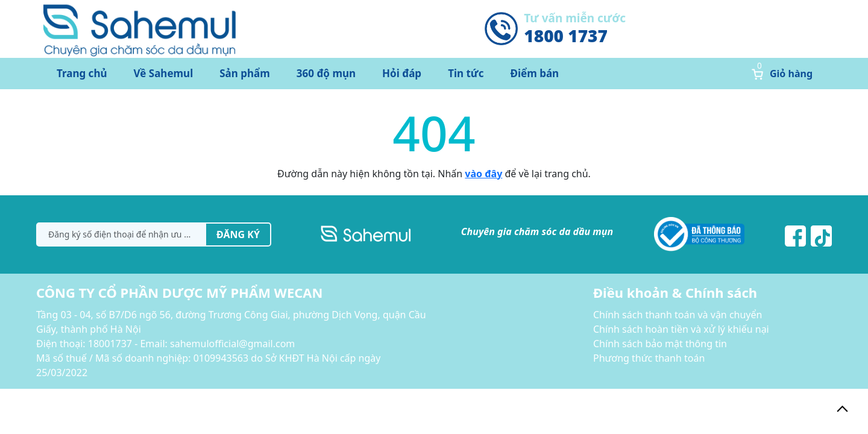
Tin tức (466, 73)
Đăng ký (238, 234)
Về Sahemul (164, 73)
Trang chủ (82, 73)
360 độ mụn (326, 73)
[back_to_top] (842, 408)
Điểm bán (535, 73)
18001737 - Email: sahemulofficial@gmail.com (192, 344)
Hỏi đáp (402, 73)
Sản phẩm (245, 73)
